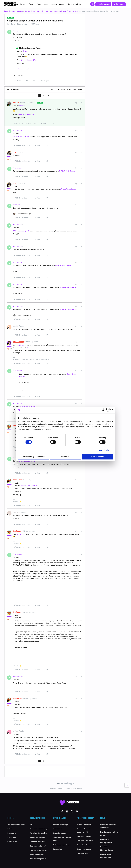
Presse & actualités (84, 825)
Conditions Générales (56, 789)
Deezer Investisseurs (85, 845)
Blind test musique (37, 854)
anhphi (16, 731)
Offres (10, 829)
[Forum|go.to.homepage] (11, 4)
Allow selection (65, 457)
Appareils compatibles (38, 859)
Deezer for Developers (85, 841)
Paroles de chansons (37, 837)
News (39, 4)
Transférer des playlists (38, 833)
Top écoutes (58, 829)
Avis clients (12, 837)
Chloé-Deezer (18, 342)
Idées (46, 4)
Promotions (12, 833)
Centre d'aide (12, 842)
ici (27, 347)
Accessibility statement (74, 789)
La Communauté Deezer (62, 845)
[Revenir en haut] (127, 785)
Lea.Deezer (17, 480)
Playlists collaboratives (38, 850)
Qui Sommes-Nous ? (75, 4)
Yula (15, 152)
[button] (103, 4)
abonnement (19, 75)
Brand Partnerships (84, 849)
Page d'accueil (10, 11)
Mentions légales (107, 850)
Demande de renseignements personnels (106, 843)
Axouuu (16, 103)
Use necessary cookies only (34, 457)
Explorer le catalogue (61, 825)
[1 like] (22, 214)
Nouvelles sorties (60, 833)
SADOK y (17, 512)
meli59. (16, 326)
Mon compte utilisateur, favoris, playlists (64, 11)
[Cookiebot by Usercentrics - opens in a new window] (104, 410)
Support (62, 4)
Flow (32, 825)
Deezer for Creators (84, 836)
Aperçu (20, 11)
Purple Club (57, 849)
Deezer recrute (82, 853)
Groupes (54, 4)
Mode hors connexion (38, 842)
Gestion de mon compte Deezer (36, 11)
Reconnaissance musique (39, 829)
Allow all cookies (98, 457)
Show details (104, 450)
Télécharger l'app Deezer (16, 825)
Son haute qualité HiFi (38, 846)
